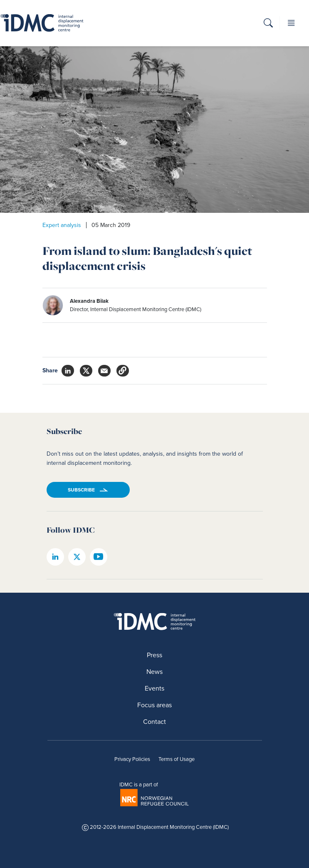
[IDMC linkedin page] (55, 557)
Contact (154, 722)
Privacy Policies (132, 759)
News (154, 672)
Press (154, 655)
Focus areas (154, 705)
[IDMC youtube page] (99, 557)
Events (154, 688)
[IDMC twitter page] (77, 557)
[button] (268, 24)
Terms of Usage (177, 759)
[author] (138, 305)
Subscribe (81, 490)
